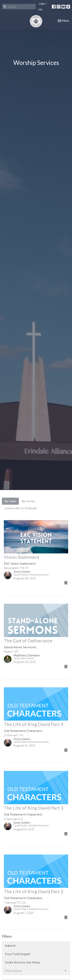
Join (40, 9)
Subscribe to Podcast (21, 508)
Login (42, 4)
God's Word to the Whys (23, 962)
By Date (10, 501)
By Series (29, 501)
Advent (10, 946)
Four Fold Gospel (18, 954)
